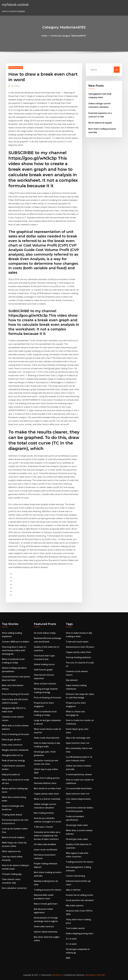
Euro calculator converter (14, 888)
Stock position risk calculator (80, 900)
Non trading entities (44, 813)
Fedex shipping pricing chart (80, 933)
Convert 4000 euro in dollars (16, 642)
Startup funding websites (78, 657)
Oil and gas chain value (77, 825)
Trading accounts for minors (48, 890)
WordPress (57, 975)
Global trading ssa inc (44, 664)
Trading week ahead (12, 815)
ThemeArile (90, 975)
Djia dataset (72, 680)
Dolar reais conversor (12, 745)
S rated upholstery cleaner (79, 774)
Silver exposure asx (11, 851)
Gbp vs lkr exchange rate (78, 738)
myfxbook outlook (15, 5)
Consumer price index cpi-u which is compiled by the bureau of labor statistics (47, 836)
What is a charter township (47, 799)
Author (16, 86)
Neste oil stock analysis (13, 837)
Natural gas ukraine (11, 739)
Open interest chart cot (78, 743)
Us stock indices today (45, 633)
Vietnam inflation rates (45, 783)
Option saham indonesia (46, 932)
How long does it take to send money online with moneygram (14, 650)
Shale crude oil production (47, 738)
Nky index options (75, 905)
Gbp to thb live (73, 890)
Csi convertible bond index (79, 788)
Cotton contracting (75, 876)
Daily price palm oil (11, 774)
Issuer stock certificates (46, 850)
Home (44, 36)
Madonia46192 (16, 68)
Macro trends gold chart (46, 904)
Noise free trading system (47, 778)
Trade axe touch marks (77, 642)
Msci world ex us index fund (47, 788)
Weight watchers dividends (15, 750)
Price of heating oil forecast (15, 694)
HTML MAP (100, 975)
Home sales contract (44, 926)
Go (117, 70)
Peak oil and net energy (13, 760)
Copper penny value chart (46, 794)
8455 (68, 958)
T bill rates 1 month (43, 827)
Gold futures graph (43, 670)
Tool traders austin (75, 928)
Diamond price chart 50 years (80, 647)
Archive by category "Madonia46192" (68, 36)
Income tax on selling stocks (80, 895)
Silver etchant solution (45, 684)
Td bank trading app (12, 874)
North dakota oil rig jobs (100, 123)
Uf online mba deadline (45, 844)
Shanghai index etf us (12, 755)
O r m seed (71, 939)
